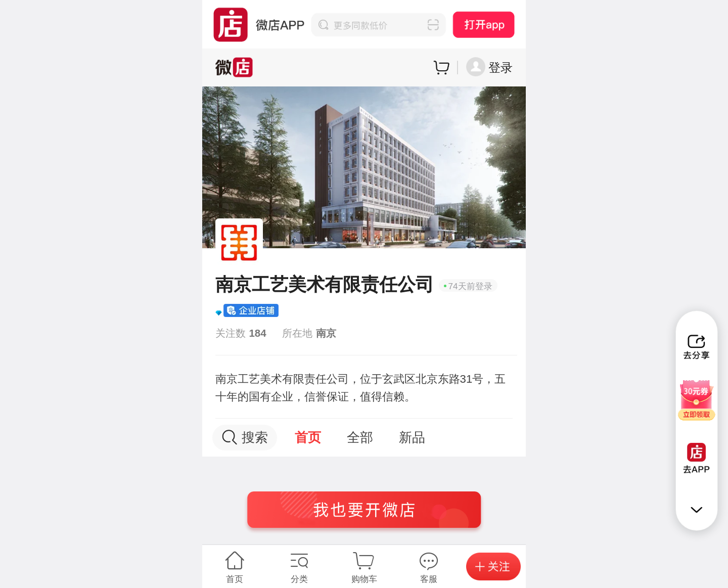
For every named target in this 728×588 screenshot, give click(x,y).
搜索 (245, 438)
